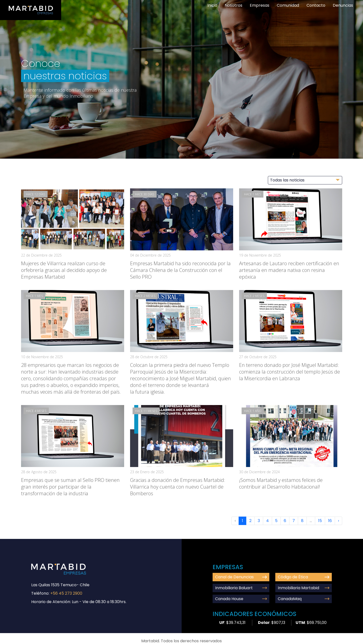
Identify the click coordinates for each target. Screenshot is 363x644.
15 (320, 521)
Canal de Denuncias (241, 577)
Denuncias (343, 5)
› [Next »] (338, 521)
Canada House (241, 599)
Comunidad (288, 5)
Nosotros (234, 5)
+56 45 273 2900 (66, 593)
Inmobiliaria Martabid (304, 588)
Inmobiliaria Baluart (241, 588)
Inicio (212, 5)
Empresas (260, 5)
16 (330, 521)
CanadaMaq (304, 599)
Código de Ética (304, 577)
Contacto (316, 5)
